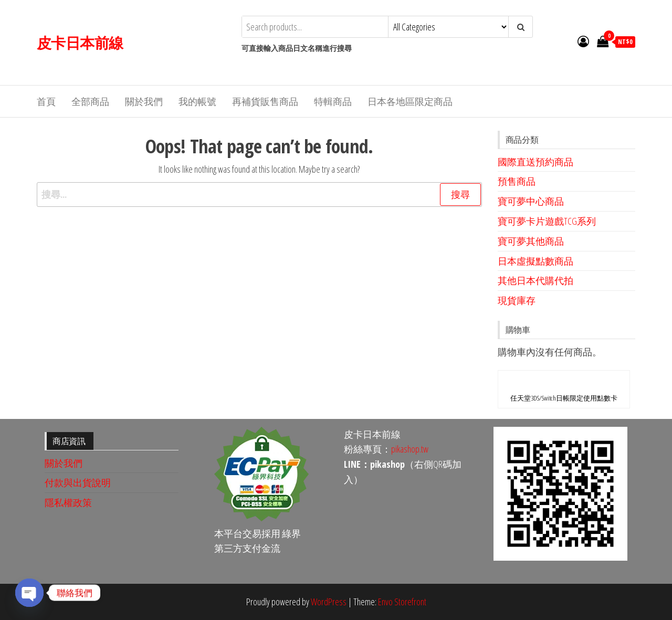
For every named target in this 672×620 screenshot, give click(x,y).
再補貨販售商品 (265, 101)
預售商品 (517, 181)
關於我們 (144, 101)
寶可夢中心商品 (531, 201)
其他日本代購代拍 (535, 280)
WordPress (329, 602)
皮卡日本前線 (80, 43)
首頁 (46, 101)
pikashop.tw (410, 449)
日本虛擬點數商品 (535, 261)
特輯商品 (333, 101)
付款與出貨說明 (78, 482)
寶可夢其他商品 (531, 241)
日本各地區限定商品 (410, 101)
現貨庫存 (517, 300)
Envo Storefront (402, 602)
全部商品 (90, 101)
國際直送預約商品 (535, 162)
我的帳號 (197, 101)
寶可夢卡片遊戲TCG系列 (547, 221)
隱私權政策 (68, 502)
